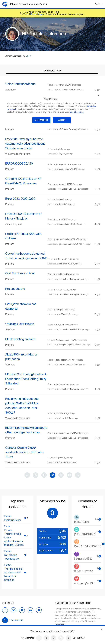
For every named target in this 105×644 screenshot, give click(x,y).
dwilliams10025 (62, 259)
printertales (82, 522)
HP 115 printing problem (20, 339)
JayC (58, 149)
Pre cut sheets (15, 289)
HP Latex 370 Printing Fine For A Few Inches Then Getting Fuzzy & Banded (26, 379)
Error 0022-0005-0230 (20, 199)
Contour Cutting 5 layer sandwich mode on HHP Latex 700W (25, 452)
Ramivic (59, 200)
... (27, 475)
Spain (29, 56)
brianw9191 (61, 414)
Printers (10, 129)
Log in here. (59, 625)
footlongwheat (62, 384)
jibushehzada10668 (67, 224)
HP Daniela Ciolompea (69, 129)
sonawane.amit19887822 (67, 433)
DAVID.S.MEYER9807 (87, 546)
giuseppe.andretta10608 (67, 239)
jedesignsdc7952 (64, 164)
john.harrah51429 (85, 534)
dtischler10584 (62, 274)
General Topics (13, 224)
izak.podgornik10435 (65, 360)
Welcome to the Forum (18, 154)
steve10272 (61, 290)
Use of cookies (77, 112)
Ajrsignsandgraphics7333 (67, 340)
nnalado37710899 (67, 90)
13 (61, 475)
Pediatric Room (12, 520)
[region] (52, 110)
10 (36, 475)
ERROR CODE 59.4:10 (19, 164)
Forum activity (52, 71)
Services (10, 330)
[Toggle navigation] (101, 4)
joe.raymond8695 (64, 85)
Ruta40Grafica (84, 571)
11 (44, 475)
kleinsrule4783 (83, 559)
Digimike (60, 458)
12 (52, 475)
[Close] (99, 95)
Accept (62, 120)
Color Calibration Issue (20, 84)
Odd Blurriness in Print (20, 274)
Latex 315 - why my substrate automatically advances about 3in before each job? (25, 144)
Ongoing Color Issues (20, 324)
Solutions (11, 90)
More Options (41, 120)
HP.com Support (37, 14)
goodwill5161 (61, 219)
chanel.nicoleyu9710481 (69, 330)
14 (69, 475)
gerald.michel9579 (64, 184)
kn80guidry (61, 310)
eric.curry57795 (84, 583)
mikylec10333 (62, 325)
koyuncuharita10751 (67, 169)
